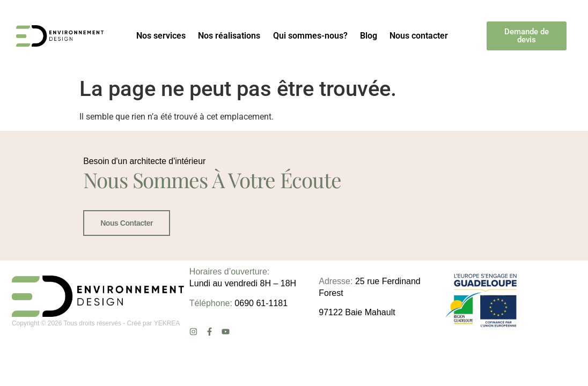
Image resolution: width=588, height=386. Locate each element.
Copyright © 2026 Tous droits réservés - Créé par (83, 348)
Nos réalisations (229, 36)
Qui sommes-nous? (310, 36)
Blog (369, 36)
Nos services (161, 36)
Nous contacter (419, 36)
